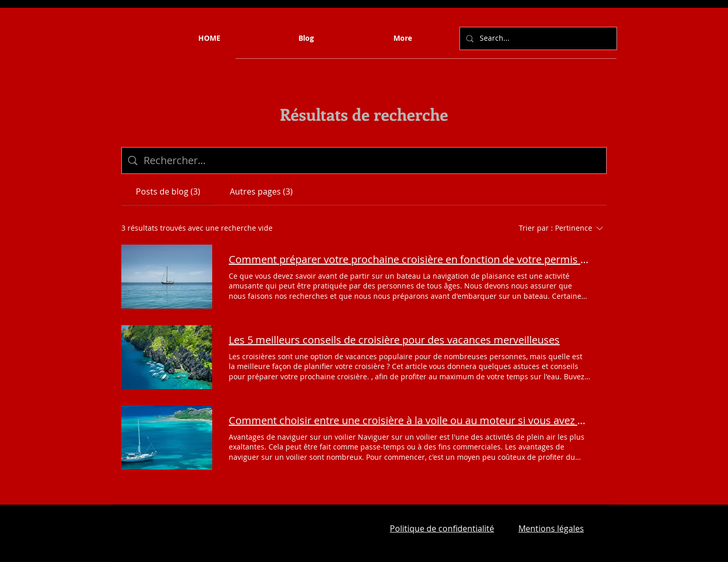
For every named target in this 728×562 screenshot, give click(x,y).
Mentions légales (551, 528)
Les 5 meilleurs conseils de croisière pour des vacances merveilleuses (394, 340)
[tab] (168, 191)
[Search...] (537, 38)
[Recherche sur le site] (372, 160)
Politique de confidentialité (442, 528)
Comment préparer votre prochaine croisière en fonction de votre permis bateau (409, 259)
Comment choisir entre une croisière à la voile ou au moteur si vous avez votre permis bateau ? (409, 420)
